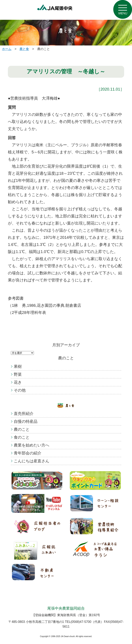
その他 (20, 390)
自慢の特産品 (26, 421)
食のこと (22, 437)
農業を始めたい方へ (32, 445)
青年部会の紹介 (28, 453)
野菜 (18, 374)
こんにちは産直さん (32, 461)
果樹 (18, 366)
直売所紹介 (24, 414)
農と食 (24, 49)
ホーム (7, 49)
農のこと (22, 429)
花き (18, 382)
